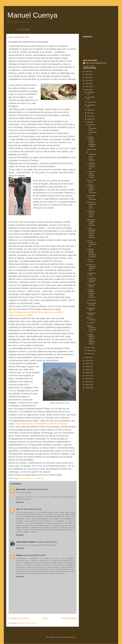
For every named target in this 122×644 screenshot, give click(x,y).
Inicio (45, 618)
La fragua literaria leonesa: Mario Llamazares (92, 189)
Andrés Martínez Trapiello (25, 542)
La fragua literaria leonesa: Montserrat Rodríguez (91, 253)
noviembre (91, 97)
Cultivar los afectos (91, 286)
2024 (87, 77)
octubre (90, 102)
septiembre (91, 105)
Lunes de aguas (90, 261)
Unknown (20, 555)
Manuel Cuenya (32, 15)
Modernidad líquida (91, 309)
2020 (87, 90)
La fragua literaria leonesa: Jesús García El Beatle (91, 339)
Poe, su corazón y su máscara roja (92, 243)
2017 (87, 363)
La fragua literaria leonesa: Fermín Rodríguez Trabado (91, 142)
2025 (87, 74)
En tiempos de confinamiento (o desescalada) (92, 129)
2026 (87, 71)
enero (90, 354)
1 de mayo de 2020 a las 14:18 (37, 489)
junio (89, 116)
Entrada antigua (69, 618)
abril (89, 122)
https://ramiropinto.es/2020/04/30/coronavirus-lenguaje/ (42, 424)
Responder (20, 502)
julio (89, 113)
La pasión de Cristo (91, 274)
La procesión (91, 300)
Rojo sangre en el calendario (91, 197)
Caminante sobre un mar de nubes (91, 214)
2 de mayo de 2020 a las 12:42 (46, 542)
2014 (87, 373)
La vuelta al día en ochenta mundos (91, 174)
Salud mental (91, 149)
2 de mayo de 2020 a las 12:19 (31, 509)
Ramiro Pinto (21, 489)
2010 (87, 385)
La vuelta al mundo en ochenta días (91, 166)
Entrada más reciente (19, 618)
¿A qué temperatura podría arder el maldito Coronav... (91, 233)
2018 (87, 360)
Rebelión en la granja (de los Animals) (91, 222)
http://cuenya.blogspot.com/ (96, 63)
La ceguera (91, 323)
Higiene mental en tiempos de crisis (92, 329)
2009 (87, 388)
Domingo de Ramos (91, 314)
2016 (87, 366)
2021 (87, 86)
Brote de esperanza (91, 319)
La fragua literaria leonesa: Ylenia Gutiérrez (91, 293)
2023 (87, 81)
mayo (89, 119)
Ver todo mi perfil (89, 66)
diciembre (91, 92)
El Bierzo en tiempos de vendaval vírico (92, 267)
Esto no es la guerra (91, 181)
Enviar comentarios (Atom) (28, 623)
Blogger (73, 637)
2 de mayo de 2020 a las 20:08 (34, 555)
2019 (87, 357)
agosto (90, 110)
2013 (87, 376)
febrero (90, 351)
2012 (87, 379)
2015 (87, 370)
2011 (87, 382)
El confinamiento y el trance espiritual (91, 156)
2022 (87, 84)
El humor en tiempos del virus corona (92, 205)
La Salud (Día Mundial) (92, 304)
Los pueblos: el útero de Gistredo (91, 280)
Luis (18, 509)
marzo (90, 348)
